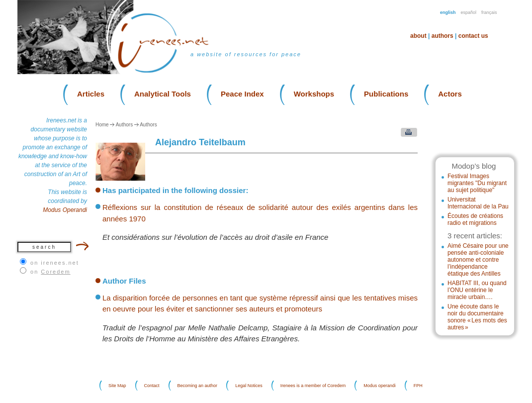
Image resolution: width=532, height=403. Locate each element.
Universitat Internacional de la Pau (478, 203)
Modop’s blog (474, 166)
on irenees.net (55, 263)
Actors (450, 94)
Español (469, 12)
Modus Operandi (65, 210)
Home (102, 125)
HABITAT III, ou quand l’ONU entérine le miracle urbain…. (477, 290)
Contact (152, 386)
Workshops (314, 94)
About (418, 36)
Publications (386, 94)
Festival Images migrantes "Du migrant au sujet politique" (477, 183)
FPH (418, 386)
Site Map (117, 386)
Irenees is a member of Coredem (313, 386)
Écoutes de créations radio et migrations (475, 219)
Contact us (473, 36)
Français (489, 12)
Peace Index (242, 94)
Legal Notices (249, 386)
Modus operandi (380, 386)
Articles (91, 94)
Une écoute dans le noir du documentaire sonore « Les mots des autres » (477, 317)
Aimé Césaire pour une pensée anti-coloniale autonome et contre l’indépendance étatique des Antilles (478, 260)
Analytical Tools (163, 94)
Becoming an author (198, 386)
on (50, 272)
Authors (443, 36)
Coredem (55, 272)
